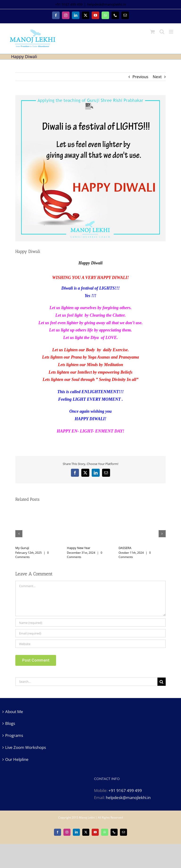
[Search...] (86, 682)
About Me (14, 712)
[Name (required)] (90, 623)
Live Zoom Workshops (26, 747)
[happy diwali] (90, 168)
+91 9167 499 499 (125, 790)
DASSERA (125, 548)
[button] (19, 534)
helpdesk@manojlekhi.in (107, 4)
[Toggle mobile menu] (171, 32)
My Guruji (22, 548)
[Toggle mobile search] (162, 32)
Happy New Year (79, 548)
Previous (140, 77)
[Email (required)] (90, 633)
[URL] (90, 644)
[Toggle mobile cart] (152, 32)
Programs (14, 735)
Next (157, 77)
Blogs (10, 723)
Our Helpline (17, 759)
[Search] (162, 682)
